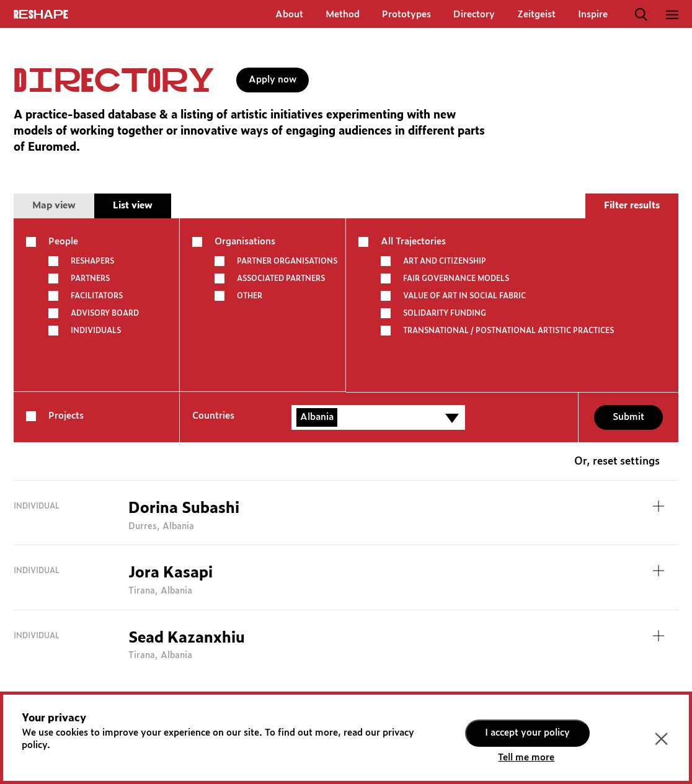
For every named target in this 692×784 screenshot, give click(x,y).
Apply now (273, 80)
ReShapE (41, 15)
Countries (213, 416)
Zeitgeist (536, 15)
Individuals (96, 331)
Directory (474, 15)
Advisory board (105, 313)
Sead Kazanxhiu (187, 638)
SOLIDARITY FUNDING (445, 313)
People (63, 242)
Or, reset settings (617, 462)
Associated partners (281, 278)
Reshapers (92, 261)
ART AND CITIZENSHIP (445, 261)
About (289, 15)
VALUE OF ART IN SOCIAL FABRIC (464, 296)
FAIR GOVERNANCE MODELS (456, 278)
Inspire (593, 15)
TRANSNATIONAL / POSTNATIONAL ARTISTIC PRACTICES (508, 331)
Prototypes (406, 15)
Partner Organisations (287, 261)
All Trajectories (413, 242)
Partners (90, 278)
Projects (66, 416)
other (250, 296)
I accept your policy (527, 733)
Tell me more (526, 758)
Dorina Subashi (184, 509)
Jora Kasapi (171, 573)
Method (343, 15)
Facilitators (97, 296)
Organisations (245, 242)
